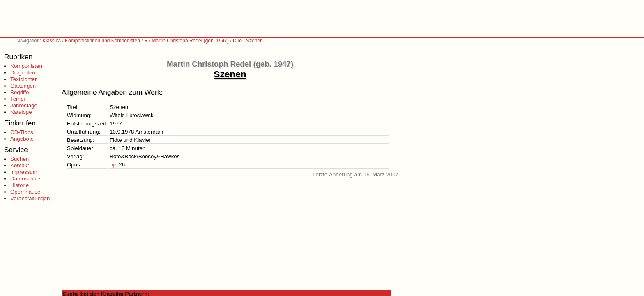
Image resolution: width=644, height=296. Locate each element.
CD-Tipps (22, 132)
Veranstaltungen (30, 198)
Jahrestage (24, 105)
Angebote (22, 139)
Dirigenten (23, 73)
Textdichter (23, 79)
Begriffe (20, 92)
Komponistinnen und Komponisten (102, 41)
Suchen (20, 159)
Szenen (254, 41)
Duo (237, 41)
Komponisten (26, 66)
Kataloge (21, 112)
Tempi (18, 99)
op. (114, 165)
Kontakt (20, 165)
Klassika (52, 41)
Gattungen (23, 86)
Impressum (24, 172)
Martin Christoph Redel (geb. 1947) (190, 41)
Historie (20, 185)
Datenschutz (25, 179)
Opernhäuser (26, 192)
